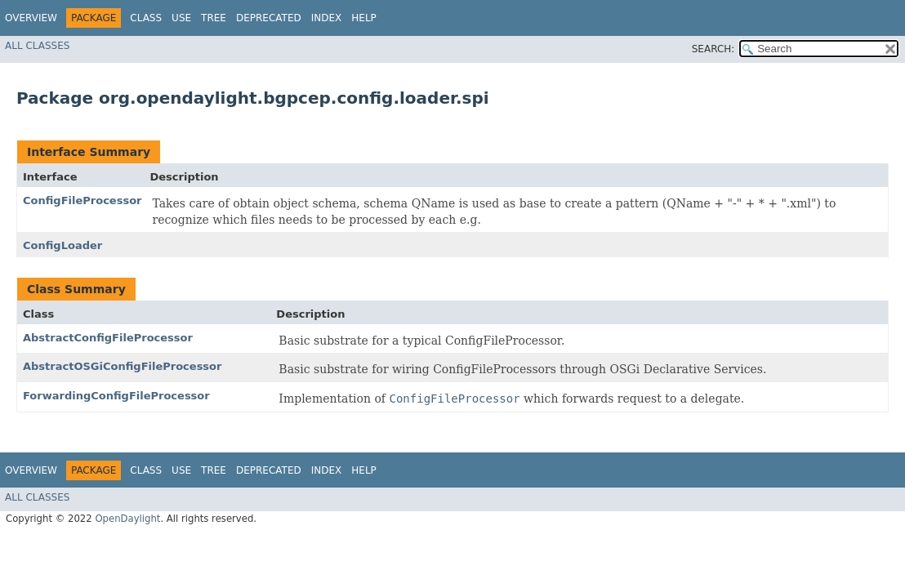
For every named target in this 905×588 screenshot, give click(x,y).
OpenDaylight (127, 519)
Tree (214, 18)
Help (364, 18)
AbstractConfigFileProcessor (108, 338)
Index (327, 18)
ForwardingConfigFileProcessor (116, 396)
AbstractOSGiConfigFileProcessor (122, 366)
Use (181, 18)
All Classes (37, 46)
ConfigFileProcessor (82, 200)
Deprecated (269, 18)
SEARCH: (713, 49)
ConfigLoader (62, 245)
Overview (31, 18)
